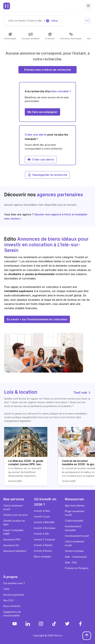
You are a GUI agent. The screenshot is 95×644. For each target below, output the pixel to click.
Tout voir (82, 393)
